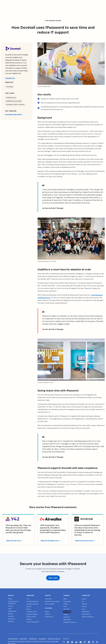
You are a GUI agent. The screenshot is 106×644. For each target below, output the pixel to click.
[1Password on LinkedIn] (89, 642)
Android (84, 606)
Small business (12, 611)
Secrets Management (33, 622)
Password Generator (32, 601)
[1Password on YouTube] (81, 642)
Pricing (10, 599)
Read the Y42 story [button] (14, 541)
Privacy (29, 609)
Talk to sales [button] (53, 578)
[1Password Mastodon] (68, 642)
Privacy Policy (23, 639)
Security (29, 606)
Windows (85, 604)
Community (48, 599)
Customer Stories (32, 612)
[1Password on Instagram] (93, 642)
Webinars (29, 619)
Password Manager (32, 614)
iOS (83, 601)
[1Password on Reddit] (76, 642)
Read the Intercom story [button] (85, 541)
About (65, 599)
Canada (47, 614)
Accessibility (42, 639)
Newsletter (67, 617)
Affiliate (66, 604)
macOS (84, 599)
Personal (10, 606)
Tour (28, 599)
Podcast (66, 614)
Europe (47, 612)
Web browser (86, 612)
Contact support (50, 604)
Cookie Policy (33, 639)
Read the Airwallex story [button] (51, 541)
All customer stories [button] (53, 20)
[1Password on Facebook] (72, 642)
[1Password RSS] (97, 642)
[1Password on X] (64, 642)
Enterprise (11, 616)
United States (49, 617)
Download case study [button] (14, 114)
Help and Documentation (52, 601)
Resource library (31, 617)
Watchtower (12, 619)
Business (10, 614)
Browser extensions (88, 617)
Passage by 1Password (70, 622)
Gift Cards (66, 609)
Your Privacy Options (54, 639)
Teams (10, 609)
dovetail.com (10, 78)
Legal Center (67, 620)
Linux (83, 609)
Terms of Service (13, 639)
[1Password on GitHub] (85, 642)
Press (65, 606)
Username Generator (33, 604)
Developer (11, 621)
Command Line (86, 614)
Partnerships (67, 601)
